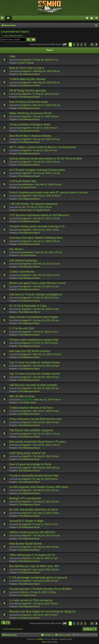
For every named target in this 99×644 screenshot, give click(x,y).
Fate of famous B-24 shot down (29, 102)
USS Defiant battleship (23, 260)
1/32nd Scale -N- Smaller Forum (35, 210)
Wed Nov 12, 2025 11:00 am (47, 354)
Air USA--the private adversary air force (34, 509)
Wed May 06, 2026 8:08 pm (46, 71)
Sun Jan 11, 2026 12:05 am (47, 241)
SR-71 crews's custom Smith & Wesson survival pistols (43, 147)
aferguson (27, 400)
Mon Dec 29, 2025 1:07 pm (49, 252)
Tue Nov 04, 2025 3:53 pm (46, 388)
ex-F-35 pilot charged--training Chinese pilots (37, 170)
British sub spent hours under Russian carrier (37, 283)
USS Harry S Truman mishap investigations (36, 294)
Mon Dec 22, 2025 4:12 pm (46, 275)
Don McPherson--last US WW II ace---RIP (34, 566)
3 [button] (78, 44)
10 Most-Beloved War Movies (27, 79)
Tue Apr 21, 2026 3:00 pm (46, 116)
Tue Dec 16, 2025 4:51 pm (46, 286)
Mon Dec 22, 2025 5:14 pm (46, 264)
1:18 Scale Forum (28, 187)
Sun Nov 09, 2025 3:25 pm (46, 366)
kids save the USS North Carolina (30, 351)
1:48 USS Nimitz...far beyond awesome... (34, 204)
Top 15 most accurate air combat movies (35, 362)
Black (44, 642)
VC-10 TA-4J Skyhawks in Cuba (28, 306)
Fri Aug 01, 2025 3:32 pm (45, 603)
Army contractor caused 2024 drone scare (35, 419)
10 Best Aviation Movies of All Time (31, 408)
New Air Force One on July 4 (26, 68)
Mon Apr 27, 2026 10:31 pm (47, 105)
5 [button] (85, 44)
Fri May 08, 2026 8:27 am (46, 60)
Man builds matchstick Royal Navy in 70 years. (38, 442)
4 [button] (81, 44)
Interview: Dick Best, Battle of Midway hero (36, 238)
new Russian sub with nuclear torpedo (33, 385)
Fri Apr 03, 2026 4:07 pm (45, 150)
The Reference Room (29, 74)
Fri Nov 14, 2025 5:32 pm (45, 343)
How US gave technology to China (30, 464)
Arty (56, 642)
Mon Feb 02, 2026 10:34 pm (47, 196)
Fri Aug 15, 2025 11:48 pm (43, 592)
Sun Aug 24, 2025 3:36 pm (46, 570)
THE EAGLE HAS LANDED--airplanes (31, 430)
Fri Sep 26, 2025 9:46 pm (45, 479)
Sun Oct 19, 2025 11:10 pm (46, 434)
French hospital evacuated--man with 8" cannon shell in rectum (48, 192)
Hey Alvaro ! (17, 249)
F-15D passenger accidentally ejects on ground (38, 577)
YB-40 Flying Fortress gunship (28, 90)
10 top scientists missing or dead (30, 124)
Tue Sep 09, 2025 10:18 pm (47, 535)
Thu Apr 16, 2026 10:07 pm (46, 139)
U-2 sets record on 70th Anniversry (31, 600)
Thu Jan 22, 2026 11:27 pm (46, 218)
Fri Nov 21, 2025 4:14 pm (45, 332)
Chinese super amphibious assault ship (34, 340)
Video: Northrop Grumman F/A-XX (30, 113)
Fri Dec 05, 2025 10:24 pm (46, 298)
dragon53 (26, 60)
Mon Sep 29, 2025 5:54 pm (46, 468)
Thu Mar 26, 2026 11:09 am (47, 162)
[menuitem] (8, 18)
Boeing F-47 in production (25, 498)
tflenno (25, 592)
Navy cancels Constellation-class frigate (34, 317)
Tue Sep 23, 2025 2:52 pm (46, 502)
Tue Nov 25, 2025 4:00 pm (46, 320)
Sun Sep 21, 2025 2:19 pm (46, 513)
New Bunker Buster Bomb (25, 544)
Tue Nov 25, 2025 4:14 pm (46, 309)
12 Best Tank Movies (22, 272)
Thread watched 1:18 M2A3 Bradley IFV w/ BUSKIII (40, 589)
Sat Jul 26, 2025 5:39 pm (45, 615)
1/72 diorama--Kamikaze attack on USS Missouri (39, 215)
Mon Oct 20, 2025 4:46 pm (46, 422)
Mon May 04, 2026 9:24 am (46, 82)
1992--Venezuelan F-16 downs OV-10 (32, 555)
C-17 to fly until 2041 (22, 328)
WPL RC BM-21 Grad (22, 396)
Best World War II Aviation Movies (30, 136)
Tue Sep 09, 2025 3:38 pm (46, 547)
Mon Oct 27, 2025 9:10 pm (46, 411)
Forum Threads (26, 63)
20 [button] (92, 44)
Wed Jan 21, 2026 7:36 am (46, 230)
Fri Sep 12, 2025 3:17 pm (45, 524)
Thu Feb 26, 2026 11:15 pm (47, 173)
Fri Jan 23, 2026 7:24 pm (40, 207)
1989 (12, 56)
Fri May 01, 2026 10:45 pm (46, 94)
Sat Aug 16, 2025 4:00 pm (46, 581)
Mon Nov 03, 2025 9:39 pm (48, 400)
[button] (65, 44)
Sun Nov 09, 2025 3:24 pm (46, 377)
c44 (23, 207)
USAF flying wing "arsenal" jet (27, 453)
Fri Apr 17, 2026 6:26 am (45, 128)
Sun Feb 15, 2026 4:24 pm (49, 184)
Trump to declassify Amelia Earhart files (34, 476)
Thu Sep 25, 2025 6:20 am (46, 490)
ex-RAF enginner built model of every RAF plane (39, 487)
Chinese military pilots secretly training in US (37, 226)
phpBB (40, 639)
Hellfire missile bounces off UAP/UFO (32, 532)
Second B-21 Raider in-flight (26, 521)
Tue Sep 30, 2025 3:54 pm (46, 456)
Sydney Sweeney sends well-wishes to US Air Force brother (46, 158)
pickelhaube (27, 184)
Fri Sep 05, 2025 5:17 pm (45, 558)
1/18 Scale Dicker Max (23, 181)
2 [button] (74, 44)
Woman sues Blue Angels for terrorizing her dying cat (42, 611)
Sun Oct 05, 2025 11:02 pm (46, 445)
